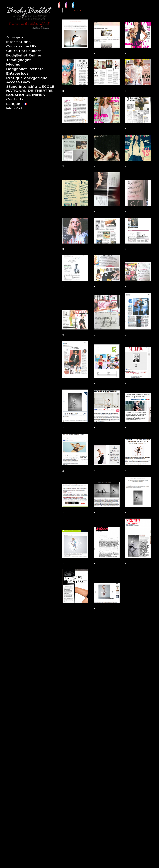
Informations (18, 42)
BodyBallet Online (24, 55)
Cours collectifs (22, 46)
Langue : (16, 104)
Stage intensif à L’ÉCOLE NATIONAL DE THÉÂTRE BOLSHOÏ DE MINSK (30, 91)
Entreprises (17, 73)
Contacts (15, 99)
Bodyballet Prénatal (25, 69)
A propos (15, 37)
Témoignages (19, 60)
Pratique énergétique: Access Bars (27, 80)
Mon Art (14, 108)
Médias (13, 64)
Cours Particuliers (24, 51)
